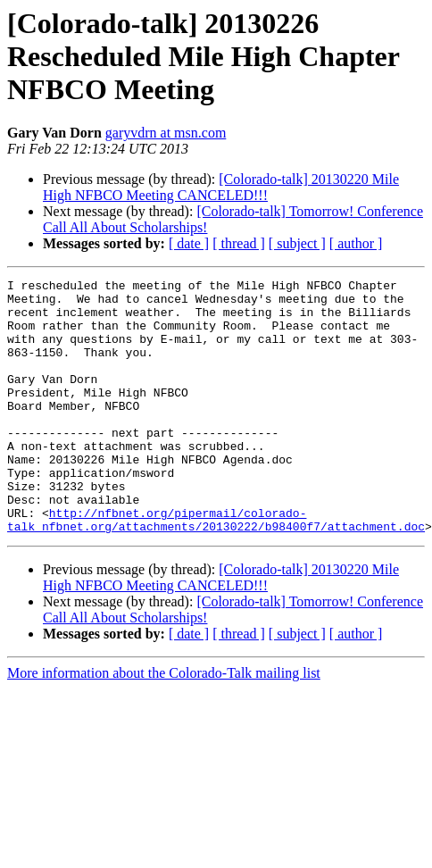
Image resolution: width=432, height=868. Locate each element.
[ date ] (189, 243)
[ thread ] (239, 243)
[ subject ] (297, 243)
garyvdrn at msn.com (166, 133)
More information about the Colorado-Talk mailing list (164, 724)
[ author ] (356, 243)
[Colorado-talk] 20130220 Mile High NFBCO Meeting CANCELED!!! (221, 187)
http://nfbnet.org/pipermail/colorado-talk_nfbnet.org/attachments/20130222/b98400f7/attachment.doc (216, 569)
